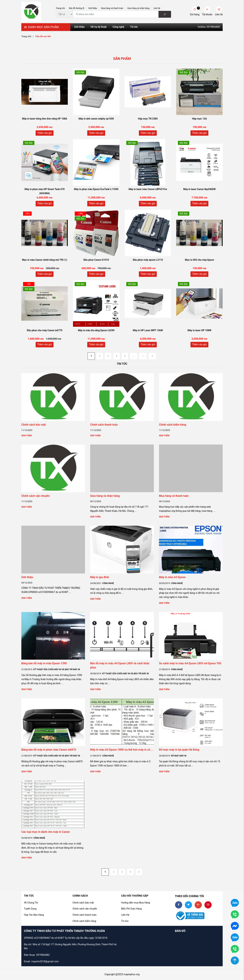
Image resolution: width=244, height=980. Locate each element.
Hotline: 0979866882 (209, 27)
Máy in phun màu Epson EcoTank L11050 (96, 189)
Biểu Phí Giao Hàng (131, 909)
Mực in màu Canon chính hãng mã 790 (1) (45, 260)
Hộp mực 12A (199, 119)
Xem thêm (27, 436)
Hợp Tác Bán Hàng (34, 915)
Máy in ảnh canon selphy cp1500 (96, 119)
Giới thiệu (93, 8)
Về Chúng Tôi (31, 903)
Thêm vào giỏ (45, 133)
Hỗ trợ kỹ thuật (99, 27)
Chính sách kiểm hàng (173, 425)
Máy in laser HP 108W (199, 330)
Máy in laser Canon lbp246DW (199, 189)
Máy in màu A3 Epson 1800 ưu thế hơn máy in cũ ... (122, 750)
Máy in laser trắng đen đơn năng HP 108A (45, 119)
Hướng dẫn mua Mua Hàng (136, 903)
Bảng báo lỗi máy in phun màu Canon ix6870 (49, 750)
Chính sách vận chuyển (36, 496)
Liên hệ (157, 8)
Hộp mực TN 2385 (148, 119)
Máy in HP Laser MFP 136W (148, 330)
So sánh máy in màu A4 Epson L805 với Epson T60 (190, 663)
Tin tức (134, 27)
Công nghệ (118, 27)
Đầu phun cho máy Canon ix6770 (45, 330)
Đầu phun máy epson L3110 (148, 260)
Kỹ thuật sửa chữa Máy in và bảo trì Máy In (57, 669)
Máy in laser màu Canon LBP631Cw (148, 189)
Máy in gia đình (100, 577)
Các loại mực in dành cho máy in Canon (46, 832)
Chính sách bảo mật (34, 425)
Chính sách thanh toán (104, 425)
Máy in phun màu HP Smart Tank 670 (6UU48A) (45, 191)
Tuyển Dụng (30, 909)
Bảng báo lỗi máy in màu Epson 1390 (44, 663)
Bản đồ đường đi (77, 8)
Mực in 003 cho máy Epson (199, 260)
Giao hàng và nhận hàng (138, 8)
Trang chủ (60, 8)
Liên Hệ (125, 915)
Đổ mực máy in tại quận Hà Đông (179, 750)
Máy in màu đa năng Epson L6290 (96, 330)
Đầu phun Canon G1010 (96, 260)
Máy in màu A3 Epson (172, 577)
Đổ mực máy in (179, 756)
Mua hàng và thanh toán (112, 8)
